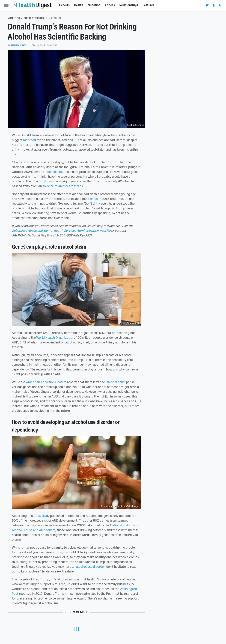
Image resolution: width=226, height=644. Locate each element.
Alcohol (56, 18)
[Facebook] (201, 6)
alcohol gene (115, 382)
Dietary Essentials (35, 18)
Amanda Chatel (19, 45)
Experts (64, 5)
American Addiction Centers (46, 382)
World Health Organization (55, 337)
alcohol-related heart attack (63, 186)
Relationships (129, 5)
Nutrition (94, 5)
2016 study (41, 516)
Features (148, 5)
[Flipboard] (207, 6)
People (93, 199)
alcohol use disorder (90, 566)
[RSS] (220, 6)
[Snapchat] (214, 6)
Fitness (110, 5)
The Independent (50, 172)
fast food (29, 140)
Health (79, 5)
